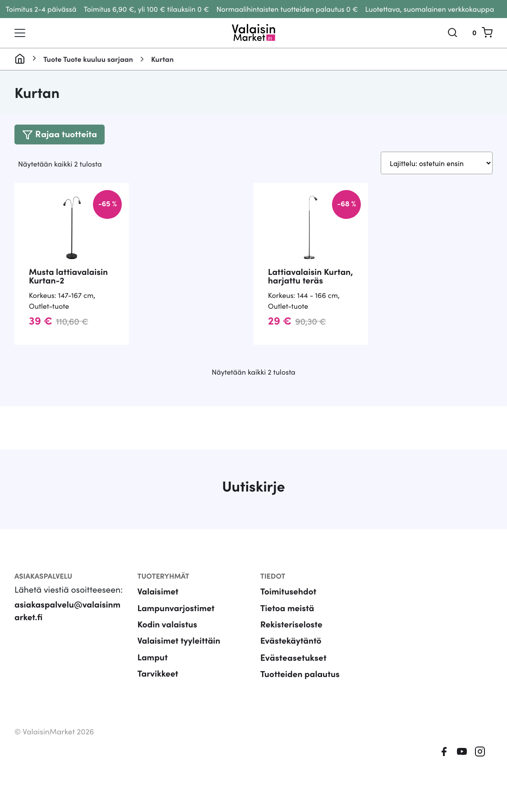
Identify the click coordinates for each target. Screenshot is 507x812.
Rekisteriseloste (292, 635)
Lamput (153, 668)
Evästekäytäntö (291, 652)
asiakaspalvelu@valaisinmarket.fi (68, 622)
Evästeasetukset (293, 668)
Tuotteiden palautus (300, 685)
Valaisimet (158, 602)
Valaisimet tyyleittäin (180, 652)
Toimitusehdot (289, 602)
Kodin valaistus (168, 635)
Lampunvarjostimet (177, 619)
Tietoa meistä (287, 619)
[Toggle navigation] (20, 33)
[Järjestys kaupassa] (435, 163)
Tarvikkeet (158, 685)
